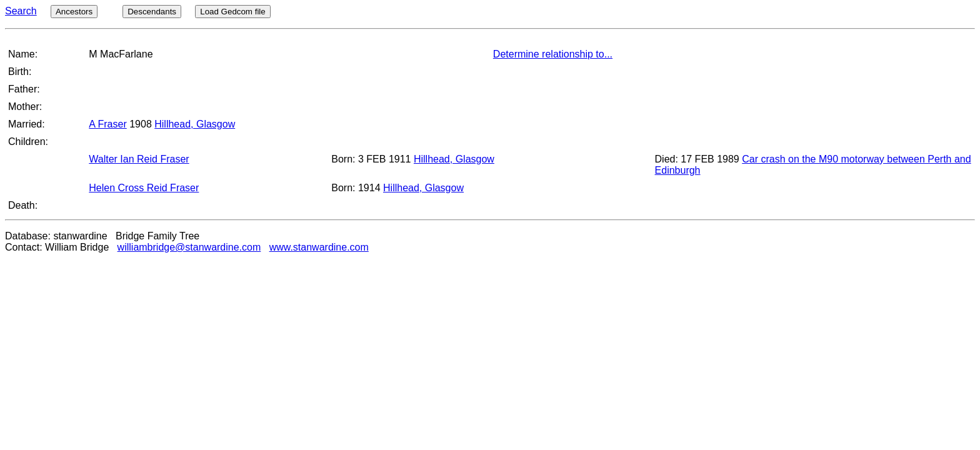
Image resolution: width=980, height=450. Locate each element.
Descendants (152, 12)
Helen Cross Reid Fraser (144, 188)
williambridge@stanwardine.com (189, 247)
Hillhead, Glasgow (195, 124)
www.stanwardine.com (319, 247)
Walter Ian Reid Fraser (139, 159)
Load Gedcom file (232, 12)
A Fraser (107, 124)
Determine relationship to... (553, 54)
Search (21, 11)
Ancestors (74, 12)
